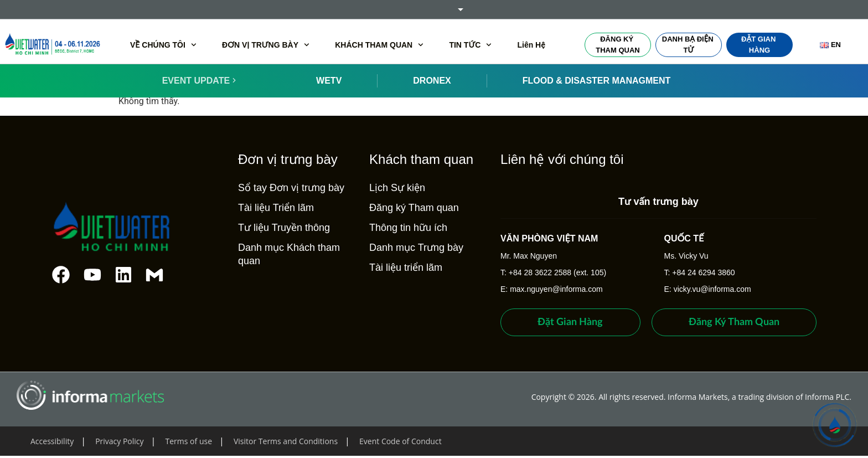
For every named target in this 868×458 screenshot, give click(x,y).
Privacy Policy (119, 442)
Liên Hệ (531, 45)
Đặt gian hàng (759, 45)
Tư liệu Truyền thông (280, 228)
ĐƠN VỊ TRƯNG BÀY (266, 45)
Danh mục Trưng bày (412, 248)
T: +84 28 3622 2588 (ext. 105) (549, 272)
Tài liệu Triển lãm (272, 208)
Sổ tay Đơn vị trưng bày (287, 188)
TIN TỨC (470, 45)
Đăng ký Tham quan (618, 45)
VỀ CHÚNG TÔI (163, 45)
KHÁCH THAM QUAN (379, 45)
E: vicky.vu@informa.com (708, 289)
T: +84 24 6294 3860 (700, 272)
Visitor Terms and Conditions (286, 442)
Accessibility (52, 442)
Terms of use (189, 442)
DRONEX (432, 81)
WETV (329, 81)
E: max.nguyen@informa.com (548, 289)
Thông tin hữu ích (404, 228)
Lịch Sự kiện (393, 188)
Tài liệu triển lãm (402, 267)
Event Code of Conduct (401, 442)
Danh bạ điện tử (689, 45)
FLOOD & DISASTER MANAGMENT (597, 81)
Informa (434, 9)
